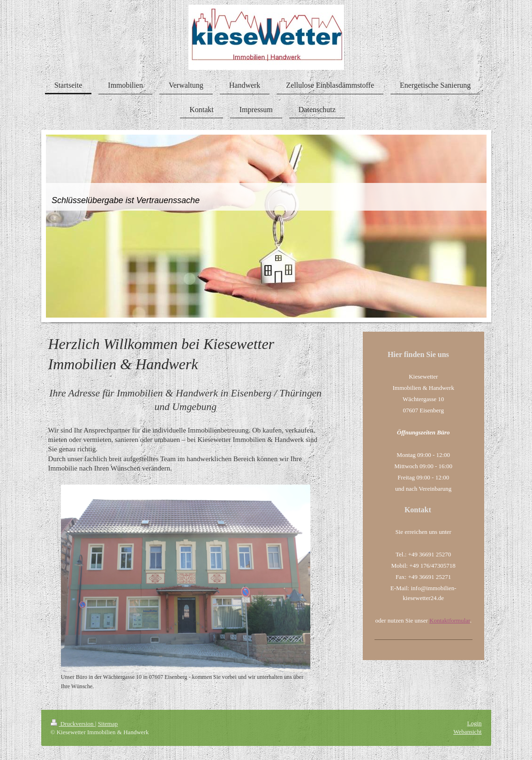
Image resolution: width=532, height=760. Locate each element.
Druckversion (73, 724)
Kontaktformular (450, 620)
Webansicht (467, 732)
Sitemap (108, 724)
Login (474, 723)
